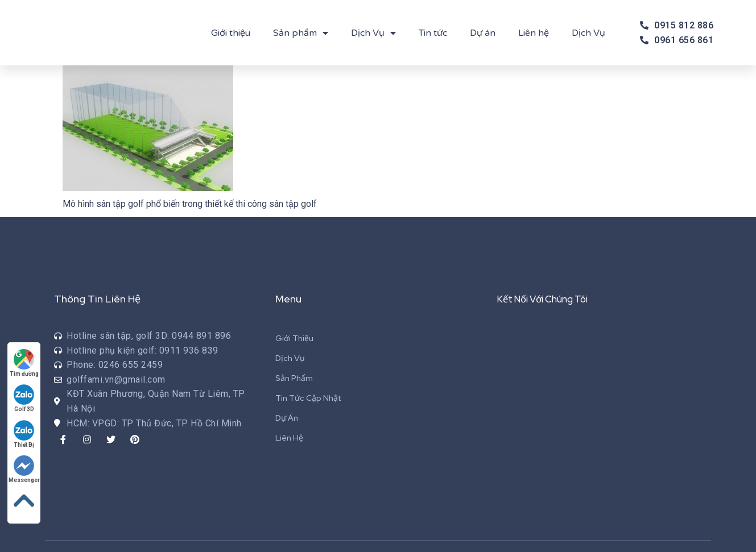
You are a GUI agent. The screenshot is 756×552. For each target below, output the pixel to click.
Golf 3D (26, 394)
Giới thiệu (231, 33)
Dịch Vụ (373, 33)
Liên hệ (534, 33)
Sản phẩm (301, 33)
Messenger (25, 467)
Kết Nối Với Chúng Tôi (548, 299)
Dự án (483, 33)
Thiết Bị (26, 431)
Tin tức (433, 33)
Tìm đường (25, 358)
